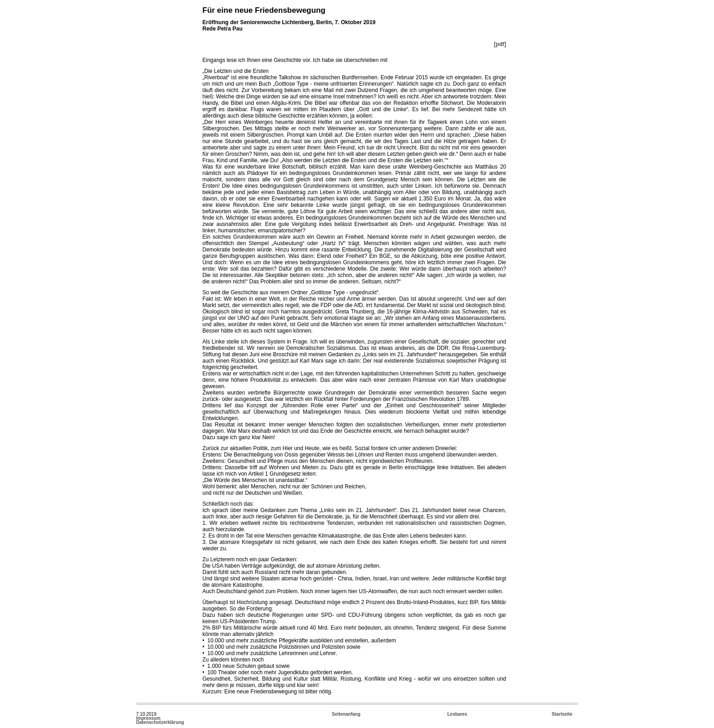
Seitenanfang (346, 714)
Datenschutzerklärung (160, 722)
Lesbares (457, 714)
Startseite (562, 714)
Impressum (148, 718)
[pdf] (500, 44)
